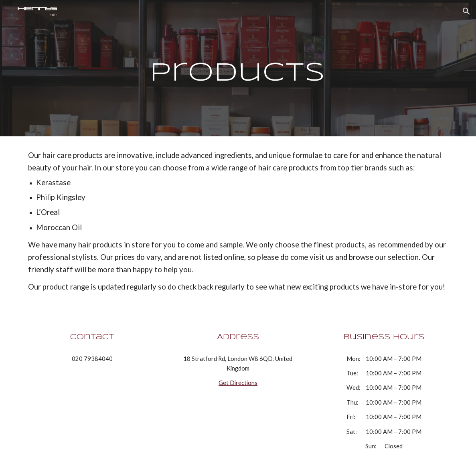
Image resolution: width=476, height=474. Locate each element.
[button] (466, 11)
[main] (238, 68)
